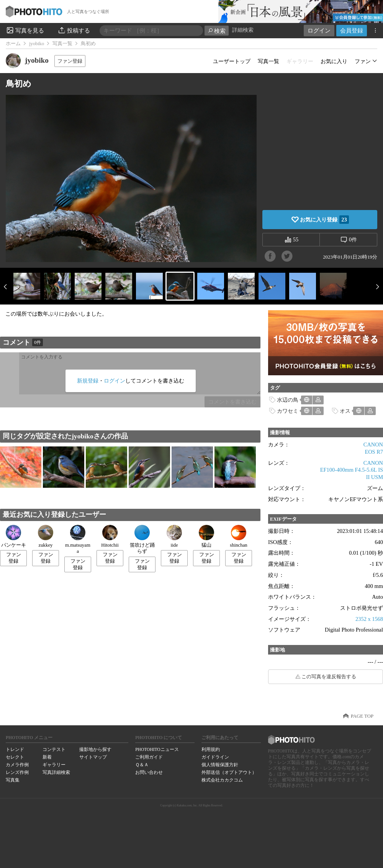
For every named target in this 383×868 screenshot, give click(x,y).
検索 (217, 31)
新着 (47, 757)
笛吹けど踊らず (142, 540)
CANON (373, 445)
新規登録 (88, 381)
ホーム (13, 44)
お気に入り (334, 61)
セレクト (15, 757)
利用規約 (211, 749)
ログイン (319, 30)
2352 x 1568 (369, 619)
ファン (363, 61)
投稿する (74, 30)
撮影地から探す (95, 749)
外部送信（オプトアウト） (229, 772)
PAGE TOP (362, 716)
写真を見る (25, 30)
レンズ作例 (17, 772)
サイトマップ (93, 757)
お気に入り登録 (324, 220)
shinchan (239, 536)
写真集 (13, 780)
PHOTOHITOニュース (157, 749)
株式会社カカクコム (222, 780)
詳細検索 (243, 30)
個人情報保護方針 (220, 765)
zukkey (46, 536)
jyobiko (37, 44)
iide (174, 536)
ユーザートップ (232, 61)
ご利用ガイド (149, 757)
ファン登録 (70, 61)
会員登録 (352, 30)
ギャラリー (54, 765)
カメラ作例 (17, 765)
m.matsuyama (78, 540)
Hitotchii (110, 536)
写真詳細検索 (56, 772)
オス (345, 411)
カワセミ (288, 411)
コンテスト (54, 749)
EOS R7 (374, 452)
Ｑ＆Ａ (142, 765)
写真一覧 (62, 44)
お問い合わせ (149, 772)
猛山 (206, 536)
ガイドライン (215, 757)
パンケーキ (14, 536)
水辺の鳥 (288, 400)
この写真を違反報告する (329, 677)
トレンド (15, 749)
